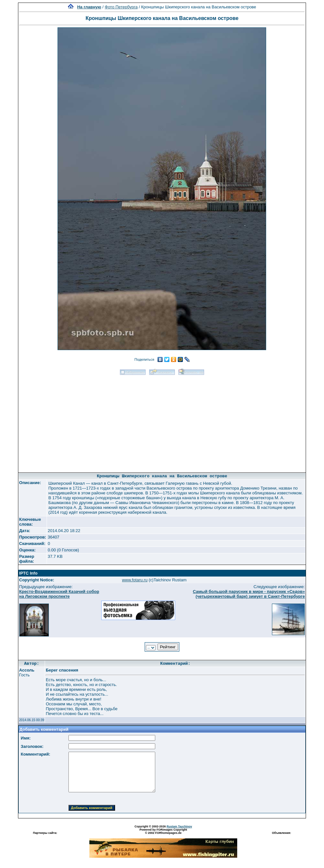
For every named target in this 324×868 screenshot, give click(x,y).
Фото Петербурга (121, 7)
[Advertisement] (162, 422)
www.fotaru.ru (135, 580)
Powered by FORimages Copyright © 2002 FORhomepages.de (163, 831)
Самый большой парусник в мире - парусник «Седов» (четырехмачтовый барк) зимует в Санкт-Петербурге (249, 594)
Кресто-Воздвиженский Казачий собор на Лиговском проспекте (59, 594)
